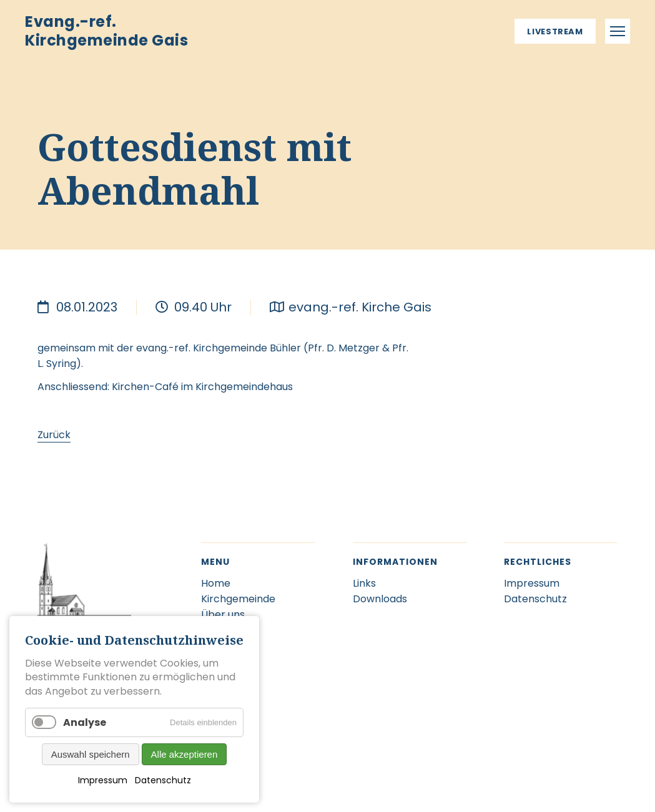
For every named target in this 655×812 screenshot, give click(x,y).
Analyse (85, 722)
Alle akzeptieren (185, 754)
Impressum (103, 780)
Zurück (54, 435)
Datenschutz (163, 780)
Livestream (555, 32)
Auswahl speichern (91, 754)
